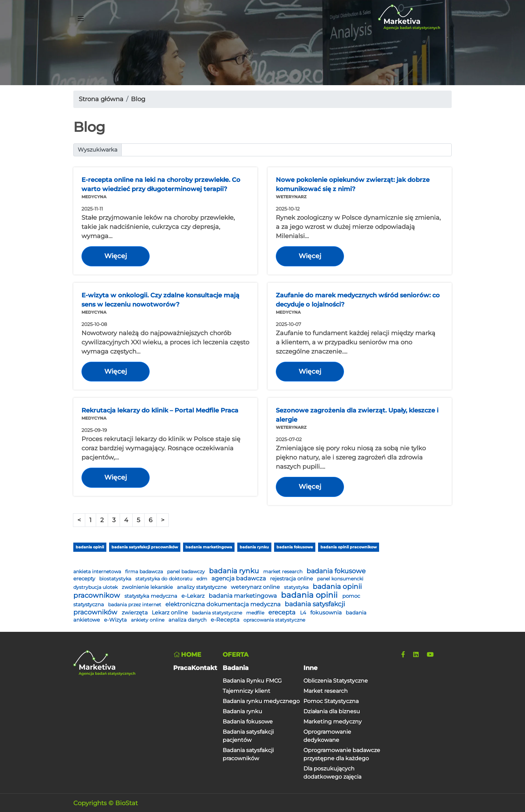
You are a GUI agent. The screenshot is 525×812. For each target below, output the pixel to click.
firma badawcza (145, 572)
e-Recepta (226, 620)
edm (202, 579)
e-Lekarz (194, 596)
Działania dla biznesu (332, 711)
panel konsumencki (340, 579)
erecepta (283, 612)
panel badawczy (187, 572)
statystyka (297, 587)
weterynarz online (256, 587)
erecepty (85, 579)
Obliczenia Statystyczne (336, 681)
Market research (326, 691)
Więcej (116, 256)
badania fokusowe (295, 547)
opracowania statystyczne (274, 620)
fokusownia (327, 613)
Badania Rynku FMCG (252, 681)
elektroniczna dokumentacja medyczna (224, 604)
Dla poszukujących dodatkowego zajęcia (332, 773)
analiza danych (188, 620)
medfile (256, 613)
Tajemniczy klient (246, 691)
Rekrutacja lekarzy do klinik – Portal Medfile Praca (160, 410)
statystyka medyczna (152, 596)
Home (187, 655)
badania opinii (90, 547)
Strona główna (101, 99)
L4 (304, 613)
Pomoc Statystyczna (331, 701)
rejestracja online (292, 579)
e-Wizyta (116, 620)
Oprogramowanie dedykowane (327, 736)
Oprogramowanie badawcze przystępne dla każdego (342, 754)
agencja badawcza (239, 578)
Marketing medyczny (333, 722)
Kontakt (204, 668)
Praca (182, 668)
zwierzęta (135, 613)
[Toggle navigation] (81, 17)
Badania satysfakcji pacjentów (248, 736)
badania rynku (254, 547)
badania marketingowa (209, 547)
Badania (236, 668)
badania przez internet (135, 605)
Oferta (236, 655)
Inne (310, 668)
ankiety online (148, 620)
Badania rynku (242, 711)
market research (283, 572)
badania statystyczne (218, 613)
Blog (138, 99)
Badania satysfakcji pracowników (248, 754)
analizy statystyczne (202, 587)
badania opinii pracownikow (349, 547)
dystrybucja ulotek (96, 587)
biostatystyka (116, 579)
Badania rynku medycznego (261, 701)
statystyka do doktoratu (164, 579)
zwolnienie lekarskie (148, 587)
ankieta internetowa (98, 572)
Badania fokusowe (248, 722)
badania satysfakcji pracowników (145, 547)
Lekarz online (170, 613)
